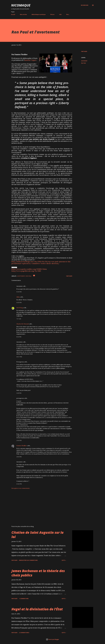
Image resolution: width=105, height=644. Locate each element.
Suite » (64, 560)
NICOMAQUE (21, 5)
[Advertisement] (39, 505)
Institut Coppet (30, 60)
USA (60, 14)
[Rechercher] (85, 5)
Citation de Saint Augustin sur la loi (37, 535)
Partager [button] (84, 51)
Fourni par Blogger (52, 639)
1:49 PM (19, 393)
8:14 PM (19, 337)
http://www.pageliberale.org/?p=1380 (26, 271)
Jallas (18, 297)
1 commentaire (24, 599)
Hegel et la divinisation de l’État (37, 609)
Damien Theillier (22, 446)
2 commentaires (24, 633)
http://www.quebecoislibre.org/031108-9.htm (29, 269)
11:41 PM (19, 484)
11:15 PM (19, 302)
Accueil (13, 14)
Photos (52, 14)
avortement (84, 61)
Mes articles (23, 14)
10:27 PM (19, 357)
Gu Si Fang (20, 308)
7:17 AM (19, 319)
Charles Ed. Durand (22, 324)
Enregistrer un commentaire (21, 488)
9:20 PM (19, 292)
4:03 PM (19, 457)
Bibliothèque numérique (39, 14)
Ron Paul (84, 63)
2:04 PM (19, 440)
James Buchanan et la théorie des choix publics (38, 573)
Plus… (68, 14)
